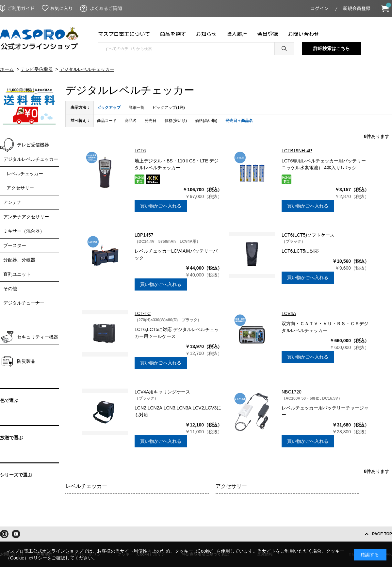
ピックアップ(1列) (169, 108)
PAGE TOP (382, 534)
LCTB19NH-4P (297, 151)
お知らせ (206, 34)
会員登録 (268, 34)
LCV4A (289, 313)
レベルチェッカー (86, 486)
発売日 (151, 121)
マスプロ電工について (124, 34)
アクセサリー (231, 486)
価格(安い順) (176, 121)
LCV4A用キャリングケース (162, 392)
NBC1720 (292, 392)
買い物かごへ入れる (161, 206)
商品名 (131, 121)
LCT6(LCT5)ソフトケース (308, 235)
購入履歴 (237, 34)
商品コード (107, 121)
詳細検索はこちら (332, 48)
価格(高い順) (206, 121)
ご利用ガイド (21, 8)
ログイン (319, 8)
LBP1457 (144, 235)
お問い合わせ (303, 34)
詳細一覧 (137, 108)
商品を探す (173, 34)
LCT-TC (143, 313)
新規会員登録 (357, 8)
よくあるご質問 (106, 8)
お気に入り (61, 8)
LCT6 (140, 151)
